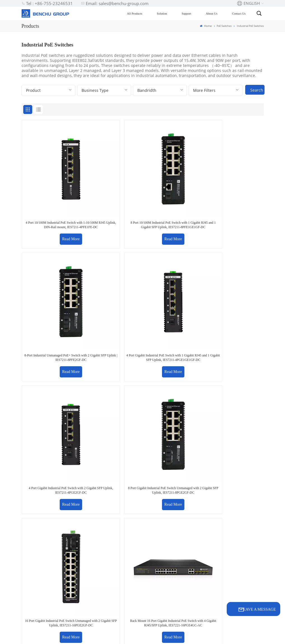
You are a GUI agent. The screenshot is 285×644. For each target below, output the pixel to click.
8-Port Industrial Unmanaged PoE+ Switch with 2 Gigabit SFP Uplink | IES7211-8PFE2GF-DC (173, 187)
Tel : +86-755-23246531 (47, 3)
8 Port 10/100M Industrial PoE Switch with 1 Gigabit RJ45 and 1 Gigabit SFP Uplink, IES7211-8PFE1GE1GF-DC (112, 187)
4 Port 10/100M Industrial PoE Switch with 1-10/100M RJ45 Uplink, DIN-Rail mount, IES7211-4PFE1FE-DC (50, 187)
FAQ (111, 514)
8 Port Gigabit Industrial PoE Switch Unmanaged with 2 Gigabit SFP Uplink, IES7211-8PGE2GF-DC (112, 282)
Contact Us (241, 13)
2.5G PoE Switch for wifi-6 (174, 508)
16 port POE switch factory (173, 525)
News (112, 565)
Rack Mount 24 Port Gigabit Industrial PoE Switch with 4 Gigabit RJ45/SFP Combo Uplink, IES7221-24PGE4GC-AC (50, 377)
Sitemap (141, 634)
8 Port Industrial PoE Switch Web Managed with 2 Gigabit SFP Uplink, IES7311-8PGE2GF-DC (173, 377)
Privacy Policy (176, 634)
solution (115, 535)
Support (188, 13)
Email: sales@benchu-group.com (115, 3)
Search (257, 90)
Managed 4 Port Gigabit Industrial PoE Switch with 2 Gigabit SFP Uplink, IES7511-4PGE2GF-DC (235, 377)
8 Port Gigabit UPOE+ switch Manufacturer (175, 553)
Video (112, 555)
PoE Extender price (173, 539)
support (115, 545)
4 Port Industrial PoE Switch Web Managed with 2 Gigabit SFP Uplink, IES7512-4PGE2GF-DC (112, 377)
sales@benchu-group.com (46, 458)
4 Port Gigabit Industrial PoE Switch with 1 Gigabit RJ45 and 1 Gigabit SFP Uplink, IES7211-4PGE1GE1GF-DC (235, 187)
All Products (136, 13)
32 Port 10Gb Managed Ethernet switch (172, 574)
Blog (111, 525)
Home (206, 26)
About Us (214, 13)
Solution (164, 13)
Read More (51, 203)
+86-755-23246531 (124, 458)
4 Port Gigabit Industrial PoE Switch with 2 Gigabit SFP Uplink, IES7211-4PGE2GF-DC (50, 280)
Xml (156, 634)
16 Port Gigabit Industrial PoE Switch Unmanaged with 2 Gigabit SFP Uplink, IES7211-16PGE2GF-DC (173, 282)
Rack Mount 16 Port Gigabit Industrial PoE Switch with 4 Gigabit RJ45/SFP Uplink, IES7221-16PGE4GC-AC (235, 282)
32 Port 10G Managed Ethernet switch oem (172, 599)
